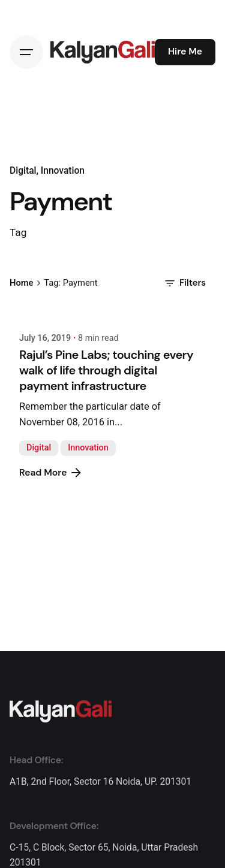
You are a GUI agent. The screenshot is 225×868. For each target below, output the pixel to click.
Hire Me (185, 52)
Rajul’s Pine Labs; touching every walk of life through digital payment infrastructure (106, 370)
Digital (39, 448)
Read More (51, 473)
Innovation (88, 448)
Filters (184, 283)
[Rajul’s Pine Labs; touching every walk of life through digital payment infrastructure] (112, 314)
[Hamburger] (26, 52)
